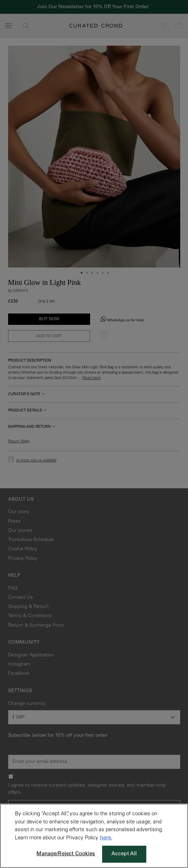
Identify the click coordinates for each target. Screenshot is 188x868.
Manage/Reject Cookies (66, 854)
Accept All (124, 854)
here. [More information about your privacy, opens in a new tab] (106, 838)
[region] (94, 836)
